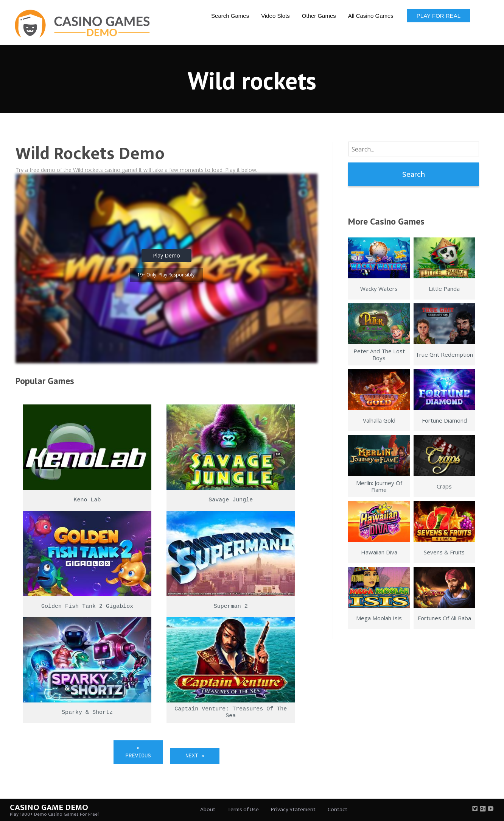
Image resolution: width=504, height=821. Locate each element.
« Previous (138, 752)
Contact (338, 809)
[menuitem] (230, 15)
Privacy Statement (293, 809)
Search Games (230, 16)
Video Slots (275, 16)
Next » (195, 756)
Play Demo (166, 255)
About (208, 809)
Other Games (319, 16)
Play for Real (439, 16)
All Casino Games (371, 16)
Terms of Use (243, 809)
